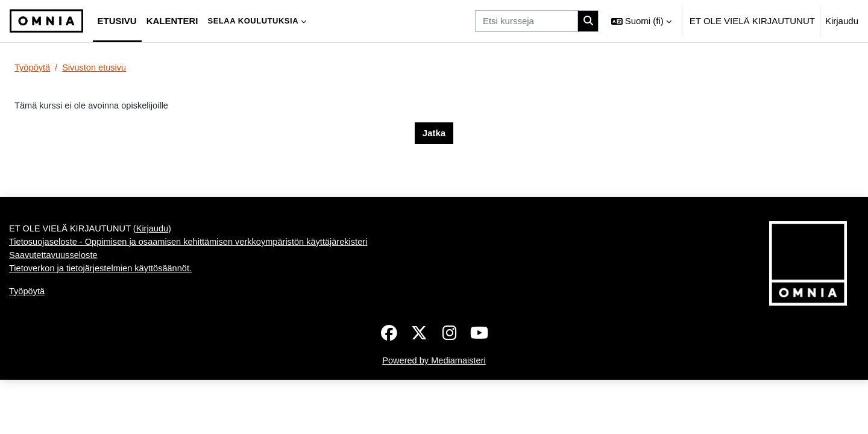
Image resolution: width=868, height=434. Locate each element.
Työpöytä (33, 68)
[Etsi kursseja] (527, 21)
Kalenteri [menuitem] (172, 21)
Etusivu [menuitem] (117, 21)
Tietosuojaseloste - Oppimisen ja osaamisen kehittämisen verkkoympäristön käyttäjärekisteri (193, 297)
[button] (641, 21)
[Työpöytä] (46, 21)
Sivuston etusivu (96, 68)
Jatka (434, 134)
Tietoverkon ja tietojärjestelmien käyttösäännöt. (103, 324)
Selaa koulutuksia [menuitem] (253, 21)
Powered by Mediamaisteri (434, 415)
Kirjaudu (842, 21)
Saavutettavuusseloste (55, 311)
